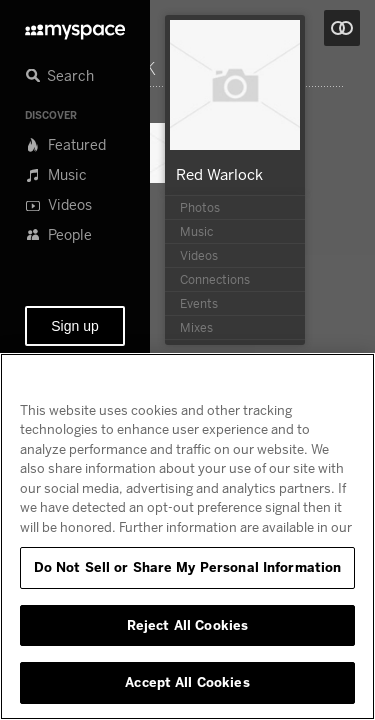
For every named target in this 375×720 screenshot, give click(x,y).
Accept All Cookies (187, 682)
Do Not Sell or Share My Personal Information (188, 567)
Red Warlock (219, 174)
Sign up (74, 326)
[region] (187, 536)
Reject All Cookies (187, 625)
